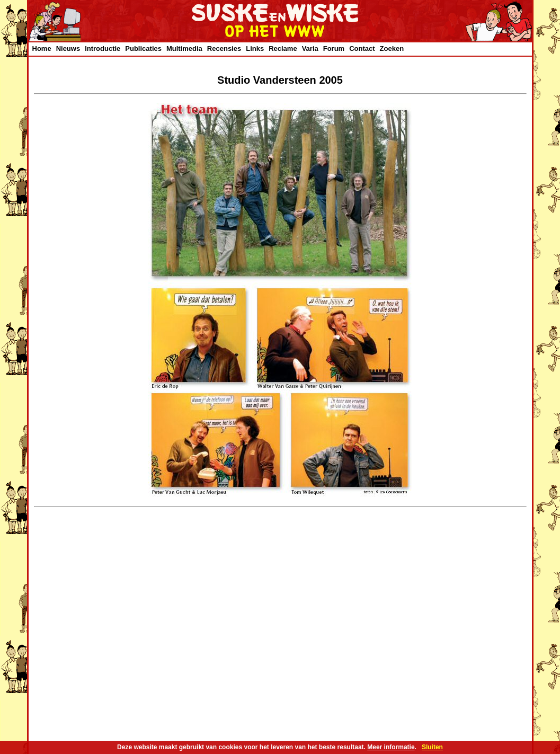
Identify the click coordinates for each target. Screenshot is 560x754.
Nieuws (68, 48)
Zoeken (392, 48)
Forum (334, 48)
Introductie (103, 48)
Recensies (224, 48)
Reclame (283, 48)
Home (42, 48)
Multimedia (184, 48)
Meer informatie (391, 747)
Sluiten (432, 747)
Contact (362, 48)
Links (255, 48)
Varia (310, 48)
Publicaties (143, 48)
